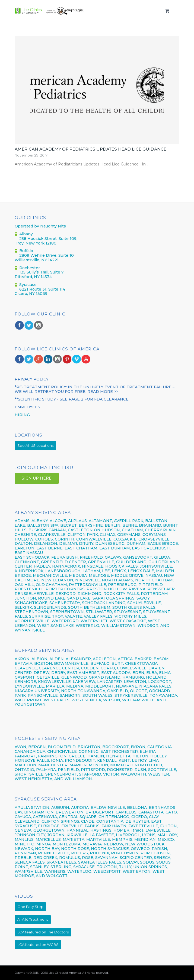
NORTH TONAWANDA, (84, 691)
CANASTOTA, (151, 812)
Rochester (30, 268)
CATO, (172, 812)
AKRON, (23, 659)
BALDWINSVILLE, (108, 808)
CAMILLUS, (126, 812)
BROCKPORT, (116, 747)
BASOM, (162, 659)
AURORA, (80, 808)
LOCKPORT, (160, 682)
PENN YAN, (26, 853)
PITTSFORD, (93, 770)
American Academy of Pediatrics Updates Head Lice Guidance (90, 149)
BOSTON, (44, 663)
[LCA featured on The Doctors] (43, 932)
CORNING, (89, 751)
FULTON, (169, 826)
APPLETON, (105, 659)
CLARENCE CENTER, (59, 668)
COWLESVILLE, (132, 668)
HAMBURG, (134, 677)
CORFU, (108, 668)
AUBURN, (61, 808)
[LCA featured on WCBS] (38, 945)
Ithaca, (138, 830)
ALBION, (40, 659)
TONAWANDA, (164, 695)
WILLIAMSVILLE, (139, 700)
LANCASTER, (110, 682)
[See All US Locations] (35, 446)
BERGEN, (37, 747)
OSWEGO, (141, 849)
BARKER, (144, 659)
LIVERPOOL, (128, 835)
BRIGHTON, (89, 747)
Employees (27, 407)
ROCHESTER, (120, 770)
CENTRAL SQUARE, (78, 817)
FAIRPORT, (26, 756)
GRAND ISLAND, (105, 677)
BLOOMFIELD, (62, 747)
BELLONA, (137, 808)
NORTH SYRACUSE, (110, 849)
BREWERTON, (70, 812)
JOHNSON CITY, (30, 835)
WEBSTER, (159, 774)
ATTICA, (126, 659)
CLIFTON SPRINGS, (61, 821)
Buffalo (26, 251)
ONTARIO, (25, 770)
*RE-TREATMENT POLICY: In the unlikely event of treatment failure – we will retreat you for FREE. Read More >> (95, 389)
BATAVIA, (24, 663)
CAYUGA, (23, 817)
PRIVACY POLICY (32, 379)
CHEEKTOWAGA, (142, 663)
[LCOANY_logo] (81, 11)
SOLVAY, (131, 862)
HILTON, (141, 756)
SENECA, (163, 858)
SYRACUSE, (84, 867)
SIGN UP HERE (37, 478)
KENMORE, (26, 682)
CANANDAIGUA (30, 751)
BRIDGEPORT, (100, 812)
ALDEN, (57, 659)
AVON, (21, 747)
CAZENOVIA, (45, 817)
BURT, (118, 663)
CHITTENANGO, (114, 817)
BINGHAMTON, (40, 812)
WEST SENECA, (87, 700)
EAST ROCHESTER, (120, 751)
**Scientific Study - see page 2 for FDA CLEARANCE (72, 399)
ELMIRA (148, 751)
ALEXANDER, (79, 659)
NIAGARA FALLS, (156, 686)
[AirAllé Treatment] (33, 919)
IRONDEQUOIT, (81, 760)
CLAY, (154, 817)
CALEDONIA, (160, 747)
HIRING (22, 415)
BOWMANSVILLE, (72, 663)
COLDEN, (90, 668)
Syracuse (28, 285)
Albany (26, 234)
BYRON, (139, 747)
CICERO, (140, 817)
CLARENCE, (26, 668)
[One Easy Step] (30, 907)
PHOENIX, (100, 853)
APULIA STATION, (32, 808)
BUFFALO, (100, 663)
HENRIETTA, (119, 756)
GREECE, (78, 756)
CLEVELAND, (28, 821)
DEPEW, (42, 673)
